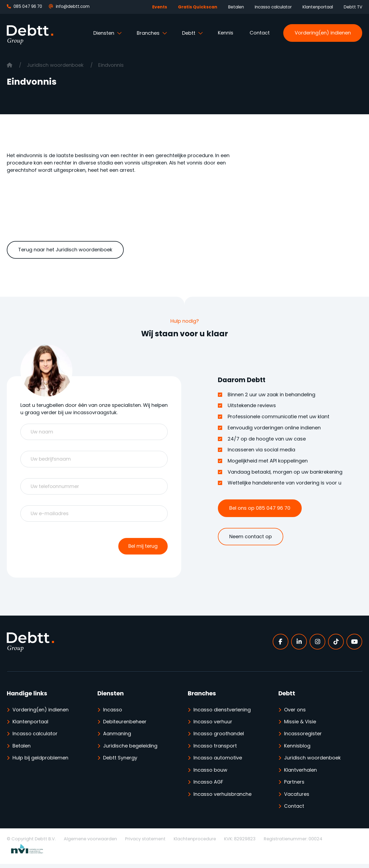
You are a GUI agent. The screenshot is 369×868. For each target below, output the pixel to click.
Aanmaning (117, 737)
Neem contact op (251, 536)
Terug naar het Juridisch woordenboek (65, 250)
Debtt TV (353, 7)
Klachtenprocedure (195, 843)
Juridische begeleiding (130, 749)
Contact (260, 33)
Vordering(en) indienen (323, 33)
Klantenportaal (318, 7)
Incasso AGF (209, 786)
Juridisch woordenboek (56, 65)
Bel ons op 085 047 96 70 (260, 508)
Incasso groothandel (219, 737)
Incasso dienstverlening (222, 712)
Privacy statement (145, 843)
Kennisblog (297, 749)
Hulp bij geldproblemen (40, 761)
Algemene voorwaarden (90, 843)
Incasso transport (215, 749)
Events (160, 7)
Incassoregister (303, 737)
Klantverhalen (300, 773)
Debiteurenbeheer (125, 725)
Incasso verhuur (213, 725)
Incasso (113, 712)
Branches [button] (149, 33)
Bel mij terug (143, 549)
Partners (294, 786)
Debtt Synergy (120, 761)
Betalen (236, 7)
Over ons (295, 712)
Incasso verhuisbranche (222, 798)
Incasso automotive (218, 761)
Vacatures (297, 798)
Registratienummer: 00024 (293, 843)
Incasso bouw (210, 773)
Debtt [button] (189, 33)
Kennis (226, 33)
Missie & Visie (300, 725)
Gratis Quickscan (198, 7)
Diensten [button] (104, 33)
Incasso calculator (273, 7)
